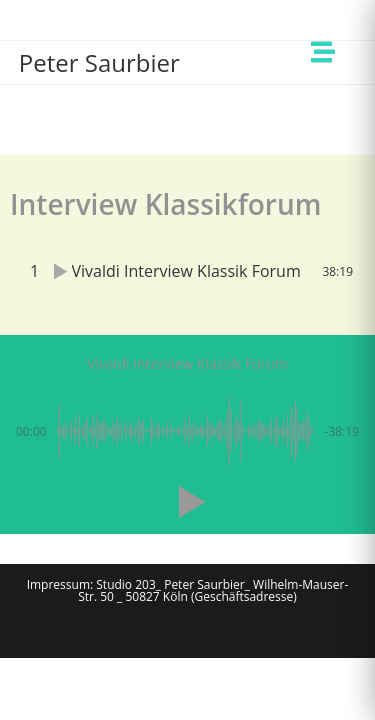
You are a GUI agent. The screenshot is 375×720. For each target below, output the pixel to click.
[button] (188, 502)
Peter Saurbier (99, 62)
